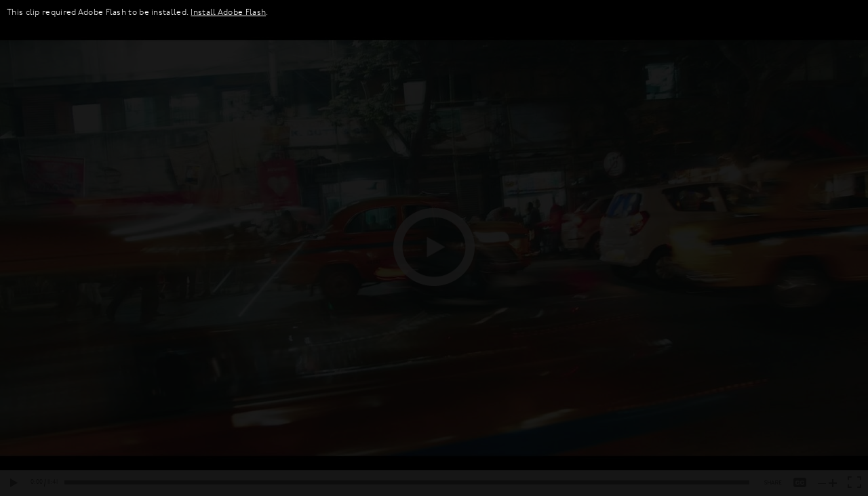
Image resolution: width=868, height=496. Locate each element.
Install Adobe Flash (228, 13)
